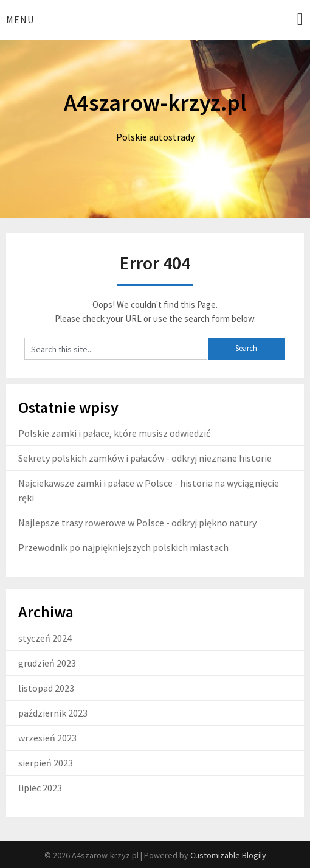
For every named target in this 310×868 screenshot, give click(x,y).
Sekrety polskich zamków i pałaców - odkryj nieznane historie (145, 458)
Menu (20, 19)
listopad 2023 (46, 688)
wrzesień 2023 (47, 738)
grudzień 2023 (47, 663)
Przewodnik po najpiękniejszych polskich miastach (123, 547)
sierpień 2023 (46, 763)
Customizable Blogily (228, 855)
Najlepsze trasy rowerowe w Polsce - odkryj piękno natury (137, 523)
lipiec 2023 (40, 788)
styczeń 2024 (45, 638)
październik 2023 (53, 713)
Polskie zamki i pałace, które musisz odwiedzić (114, 433)
